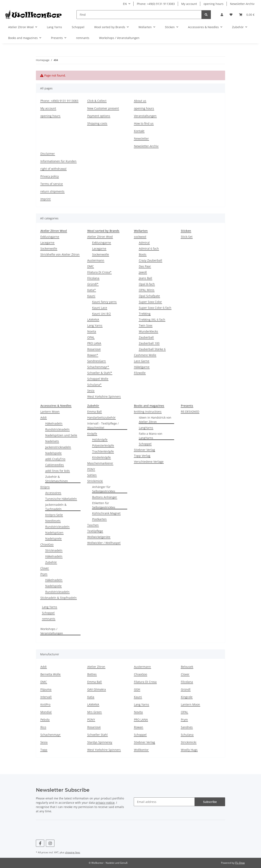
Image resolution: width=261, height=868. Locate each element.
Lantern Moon (50, 412)
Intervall (46, 697)
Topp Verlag (142, 456)
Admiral (144, 243)
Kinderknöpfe (101, 457)
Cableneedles (55, 465)
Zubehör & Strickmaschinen (57, 479)
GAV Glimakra (97, 689)
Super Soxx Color (150, 302)
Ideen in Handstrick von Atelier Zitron (155, 420)
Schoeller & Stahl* (100, 373)
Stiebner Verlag (144, 450)
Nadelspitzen (54, 533)
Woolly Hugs (189, 750)
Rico (43, 727)
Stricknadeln (54, 550)
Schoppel (145, 444)
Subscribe (210, 802)
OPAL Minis (147, 290)
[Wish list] (231, 15)
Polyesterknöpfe (103, 445)
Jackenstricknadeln (58, 447)
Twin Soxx (146, 325)
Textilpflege (95, 531)
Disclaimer (48, 154)
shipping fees (73, 852)
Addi (44, 417)
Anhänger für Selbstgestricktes (104, 489)
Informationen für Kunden (58, 161)
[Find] (139, 15)
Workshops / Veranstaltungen (52, 631)
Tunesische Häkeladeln (61, 499)
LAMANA (93, 320)
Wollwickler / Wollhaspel (104, 543)
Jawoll (143, 272)
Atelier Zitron (96, 667)
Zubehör (51, 562)
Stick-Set (187, 237)
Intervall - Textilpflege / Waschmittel (103, 426)
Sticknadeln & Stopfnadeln (59, 598)
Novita (92, 331)
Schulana (187, 735)
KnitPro (45, 704)
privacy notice (105, 803)
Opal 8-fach (147, 284)
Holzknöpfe (100, 440)
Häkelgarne (142, 367)
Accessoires (53, 493)
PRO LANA (94, 343)
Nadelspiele (53, 453)
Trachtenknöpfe (103, 451)
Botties (92, 674)
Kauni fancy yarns (104, 302)
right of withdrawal (53, 169)
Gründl (186, 689)
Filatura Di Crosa (145, 682)
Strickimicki (95, 481)
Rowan (139, 727)
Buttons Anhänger (105, 497)
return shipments (52, 191)
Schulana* (94, 385)
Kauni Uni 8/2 (101, 314)
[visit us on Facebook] (40, 843)
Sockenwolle (49, 248)
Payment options (99, 116)
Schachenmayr (50, 735)
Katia (91, 697)
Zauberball (146, 337)
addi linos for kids (58, 471)
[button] (222, 15)
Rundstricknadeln (57, 429)
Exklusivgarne (50, 237)
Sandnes (187, 727)
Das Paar (145, 266)
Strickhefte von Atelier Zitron (60, 254)
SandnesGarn (97, 361)
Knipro (45, 487)
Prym (44, 574)
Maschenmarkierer (100, 463)
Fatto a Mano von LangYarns (151, 436)
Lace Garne (142, 361)
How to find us (144, 123)
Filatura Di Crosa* (99, 272)
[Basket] (247, 15)
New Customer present (103, 108)
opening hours (213, 4)
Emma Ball (95, 412)
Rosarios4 (94, 349)
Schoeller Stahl (97, 735)
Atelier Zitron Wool (100, 237)
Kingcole (187, 697)
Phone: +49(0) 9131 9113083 (156, 4)
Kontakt (139, 131)
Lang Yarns (95, 325)
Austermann (96, 260)
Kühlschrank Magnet (106, 513)
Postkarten (99, 519)
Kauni (91, 296)
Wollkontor (141, 750)
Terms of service (52, 184)
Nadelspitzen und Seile (61, 435)
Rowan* (93, 355)
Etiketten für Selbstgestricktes (104, 505)
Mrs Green (95, 712)
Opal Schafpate (149, 296)
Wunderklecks (148, 331)
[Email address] (164, 802)
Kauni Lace (100, 308)
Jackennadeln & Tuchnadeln (56, 507)
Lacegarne (47, 243)
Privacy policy (50, 176)
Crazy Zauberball (150, 260)
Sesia (91, 391)
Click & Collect (97, 101)
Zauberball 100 (149, 343)
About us (140, 101)
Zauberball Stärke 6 (152, 349)
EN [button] (125, 4)
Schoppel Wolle (98, 379)
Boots (143, 254)
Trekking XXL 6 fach (152, 320)
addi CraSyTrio (55, 459)
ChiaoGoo (47, 544)
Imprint (45, 199)
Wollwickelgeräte (99, 537)
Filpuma (46, 689)
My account (189, 4)
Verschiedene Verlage (149, 462)
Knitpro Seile (54, 515)
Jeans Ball (145, 278)
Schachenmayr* (98, 367)
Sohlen (92, 475)
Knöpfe (92, 434)
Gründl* (93, 284)
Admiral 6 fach (149, 248)
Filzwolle (140, 373)
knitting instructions (148, 412)
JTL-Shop (240, 863)
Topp (44, 750)
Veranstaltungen (145, 116)
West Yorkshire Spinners (104, 396)
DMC (91, 266)
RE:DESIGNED (190, 412)
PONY (91, 469)
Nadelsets (52, 441)
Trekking (145, 314)
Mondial (46, 712)
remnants (49, 619)
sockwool (140, 237)
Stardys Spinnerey (100, 742)
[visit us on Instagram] (50, 843)
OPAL (91, 337)
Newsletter (141, 138)
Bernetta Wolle (50, 674)
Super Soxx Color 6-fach (155, 308)
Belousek (187, 667)
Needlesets (53, 521)
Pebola (45, 720)
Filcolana (93, 278)
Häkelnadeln (54, 423)
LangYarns (146, 428)
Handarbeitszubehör (101, 417)
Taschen (93, 525)
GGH (137, 689)
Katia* (92, 290)
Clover (45, 568)
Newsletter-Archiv (242, 4)
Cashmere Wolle (145, 355)
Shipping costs (97, 123)
